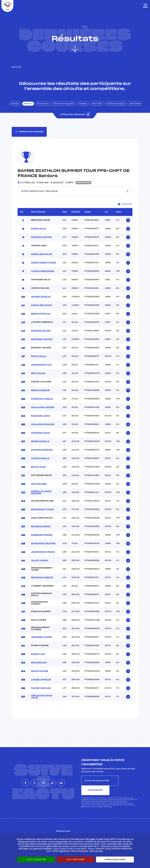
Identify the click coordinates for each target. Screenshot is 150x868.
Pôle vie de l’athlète (111, 831)
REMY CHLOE (38, 378)
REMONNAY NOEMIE (42, 583)
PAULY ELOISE (39, 489)
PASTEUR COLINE (41, 336)
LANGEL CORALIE (41, 685)
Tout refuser (76, 859)
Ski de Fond (46, 108)
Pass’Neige (67, 831)
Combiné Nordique (119, 108)
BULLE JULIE (38, 472)
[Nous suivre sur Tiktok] (57, 783)
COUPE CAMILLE (40, 463)
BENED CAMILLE (40, 446)
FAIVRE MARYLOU (41, 693)
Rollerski (86, 108)
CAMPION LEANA (41, 438)
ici (111, 802)
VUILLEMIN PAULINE (43, 429)
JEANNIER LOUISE (41, 642)
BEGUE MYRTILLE (41, 319)
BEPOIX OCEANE (40, 395)
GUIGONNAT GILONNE (43, 548)
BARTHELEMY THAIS (42, 514)
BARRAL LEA (38, 659)
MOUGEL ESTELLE (41, 302)
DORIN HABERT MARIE (44, 268)
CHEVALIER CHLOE (42, 259)
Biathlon (31, 108)
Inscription (128, 785)
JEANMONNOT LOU (41, 370)
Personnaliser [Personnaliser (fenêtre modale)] (115, 859)
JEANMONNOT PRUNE (43, 557)
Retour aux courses (29, 136)
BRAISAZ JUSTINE (41, 242)
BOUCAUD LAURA (41, 421)
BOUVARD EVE (39, 668)
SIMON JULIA (39, 234)
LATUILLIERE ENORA (43, 276)
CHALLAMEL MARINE (43, 412)
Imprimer (125, 209)
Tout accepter (36, 859)
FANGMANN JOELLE (42, 404)
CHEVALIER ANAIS (41, 310)
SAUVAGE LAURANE (42, 344)
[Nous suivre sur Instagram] (43, 783)
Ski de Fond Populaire (67, 108)
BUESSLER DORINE (42, 540)
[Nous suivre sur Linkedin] (70, 783)
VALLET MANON (40, 566)
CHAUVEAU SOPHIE (42, 455)
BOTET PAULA (39, 361)
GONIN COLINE (40, 676)
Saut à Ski (100, 108)
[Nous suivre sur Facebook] (17, 783)
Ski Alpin (19, 108)
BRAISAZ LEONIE (41, 531)
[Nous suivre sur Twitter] (30, 783)
